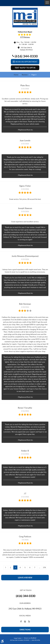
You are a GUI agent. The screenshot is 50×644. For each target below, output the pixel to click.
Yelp (29, 622)
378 (44, 567)
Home (16, 75)
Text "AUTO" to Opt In (25, 68)
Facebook (21, 622)
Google (25, 622)
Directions (25, 630)
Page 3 (34, 75)
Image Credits (18, 638)
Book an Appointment (26, 62)
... (40, 567)
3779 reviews (25, 37)
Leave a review (25, 578)
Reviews (25, 75)
